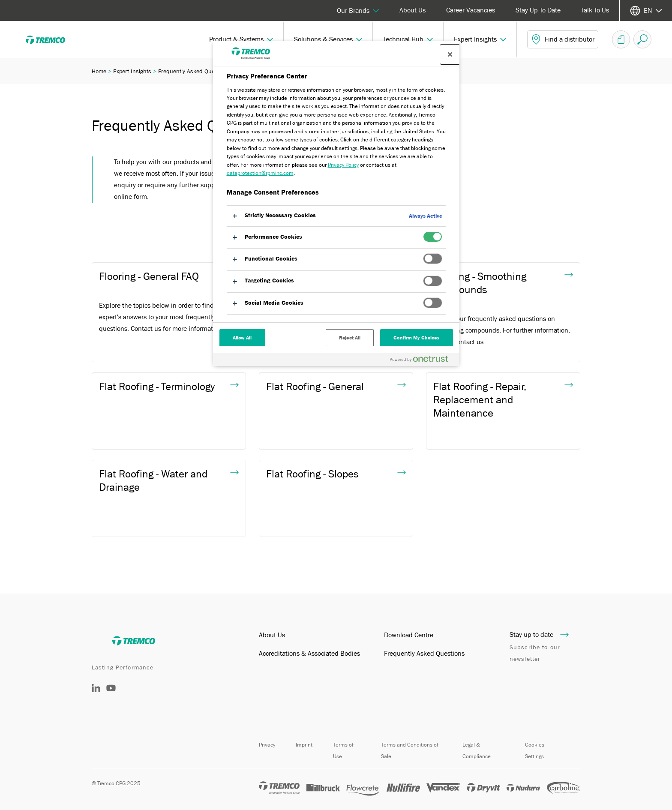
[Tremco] (51, 39)
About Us (412, 10)
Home (99, 71)
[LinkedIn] (96, 690)
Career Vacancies (471, 10)
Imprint (304, 745)
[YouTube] (111, 694)
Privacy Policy (343, 165)
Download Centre (409, 635)
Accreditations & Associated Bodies (309, 654)
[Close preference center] (450, 54)
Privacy (267, 745)
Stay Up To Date (538, 10)
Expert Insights (132, 71)
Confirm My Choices (416, 338)
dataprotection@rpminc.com (260, 173)
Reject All (350, 338)
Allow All (242, 338)
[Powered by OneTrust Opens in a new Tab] (423, 361)
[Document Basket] (621, 39)
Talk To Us (595, 10)
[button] (241, 39)
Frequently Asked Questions (424, 654)
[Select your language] (646, 10)
